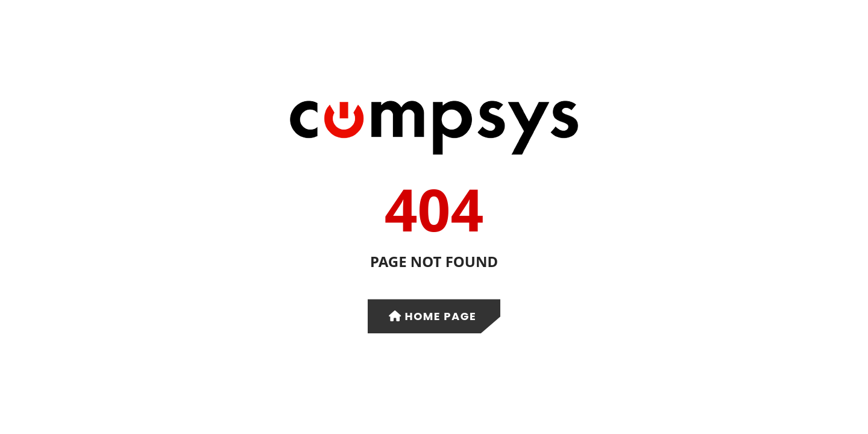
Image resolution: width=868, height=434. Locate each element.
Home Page (433, 316)
